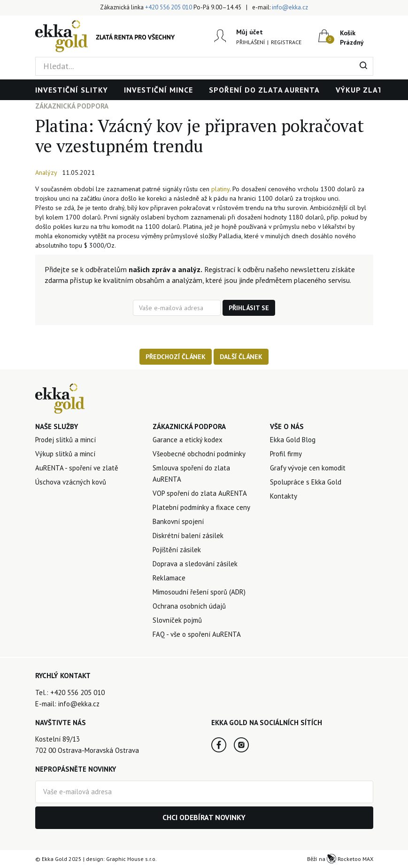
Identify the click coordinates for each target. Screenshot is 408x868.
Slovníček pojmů (177, 620)
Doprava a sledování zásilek (195, 564)
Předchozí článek (176, 357)
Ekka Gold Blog (293, 440)
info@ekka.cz (290, 7)
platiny (220, 189)
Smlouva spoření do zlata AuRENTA (191, 473)
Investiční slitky (72, 90)
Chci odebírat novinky (204, 817)
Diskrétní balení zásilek (188, 536)
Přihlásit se (249, 308)
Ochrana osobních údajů (189, 606)
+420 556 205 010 (169, 7)
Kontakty (284, 496)
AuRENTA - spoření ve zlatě (77, 468)
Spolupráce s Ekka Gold (306, 482)
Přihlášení (250, 42)
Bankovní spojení (178, 521)
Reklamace (169, 578)
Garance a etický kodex (188, 440)
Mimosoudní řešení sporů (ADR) (199, 592)
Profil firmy (286, 454)
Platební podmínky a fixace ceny (201, 507)
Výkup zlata (362, 90)
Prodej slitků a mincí (65, 440)
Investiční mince (158, 90)
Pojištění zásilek (177, 550)
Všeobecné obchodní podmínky (199, 454)
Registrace (286, 42)
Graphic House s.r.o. (131, 859)
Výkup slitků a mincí (65, 454)
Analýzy (46, 172)
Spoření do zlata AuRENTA (264, 90)
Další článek (241, 357)
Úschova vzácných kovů (71, 482)
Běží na (340, 859)
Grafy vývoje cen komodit (308, 468)
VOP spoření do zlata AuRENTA (200, 493)
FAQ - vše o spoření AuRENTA (197, 634)
